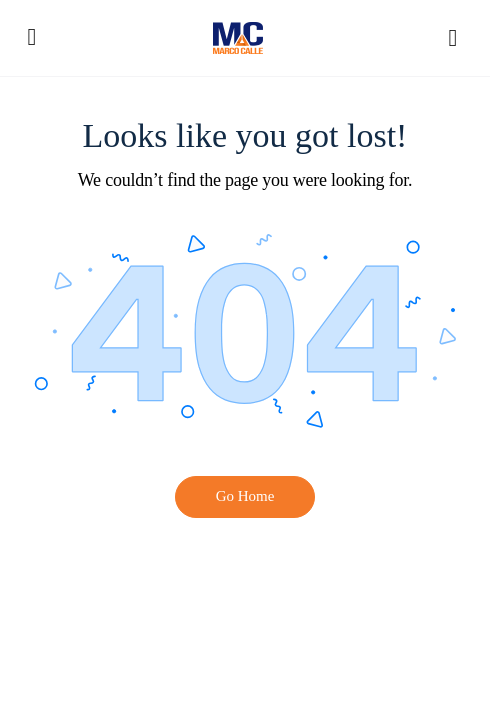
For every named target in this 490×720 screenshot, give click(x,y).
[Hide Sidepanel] (448, 38)
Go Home (245, 496)
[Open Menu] (32, 36)
